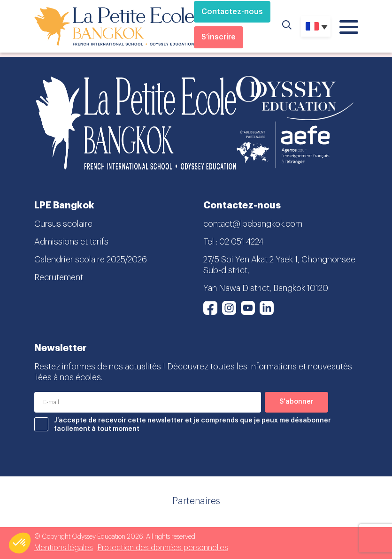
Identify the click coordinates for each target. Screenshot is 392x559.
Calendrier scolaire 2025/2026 (91, 260)
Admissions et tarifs (71, 242)
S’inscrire (219, 37)
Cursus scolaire (63, 224)
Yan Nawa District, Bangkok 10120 (266, 288)
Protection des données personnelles (163, 548)
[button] (20, 543)
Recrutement (59, 277)
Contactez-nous (232, 12)
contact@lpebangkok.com (253, 224)
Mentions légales (64, 548)
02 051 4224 (241, 242)
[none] (316, 26)
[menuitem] (316, 26)
